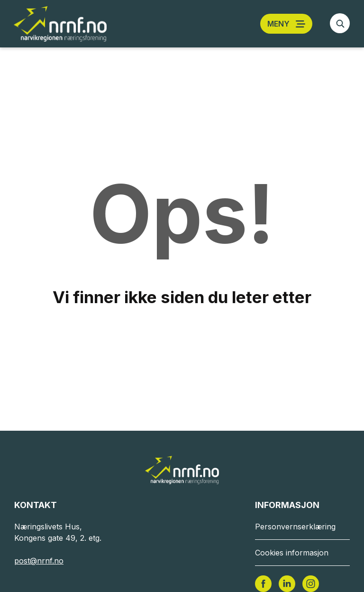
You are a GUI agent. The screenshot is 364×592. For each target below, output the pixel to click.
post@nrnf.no (39, 561)
